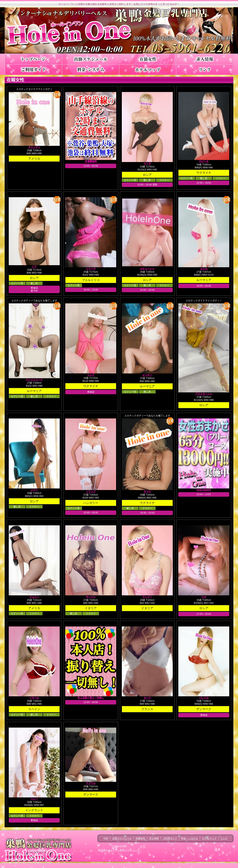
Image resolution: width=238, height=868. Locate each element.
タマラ (147, 492)
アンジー (147, 597)
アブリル (91, 783)
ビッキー (147, 375)
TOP (106, 838)
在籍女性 (140, 838)
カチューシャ (147, 269)
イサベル (34, 698)
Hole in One (120, 846)
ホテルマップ (209, 838)
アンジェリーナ (34, 380)
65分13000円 (204, 490)
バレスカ (204, 698)
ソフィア (91, 492)
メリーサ (91, 269)
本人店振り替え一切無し (91, 698)
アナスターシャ (204, 394)
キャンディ (34, 147)
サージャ (91, 597)
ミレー (34, 799)
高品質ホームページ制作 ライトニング (119, 850)
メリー (34, 490)
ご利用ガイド (170, 838)
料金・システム (190, 838)
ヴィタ (147, 163)
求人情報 (154, 838)
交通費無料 (91, 161)
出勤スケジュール (122, 838)
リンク (224, 838)
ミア (34, 267)
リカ (204, 597)
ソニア (91, 375)
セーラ (147, 698)
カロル (204, 269)
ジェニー (34, 597)
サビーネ (204, 161)
